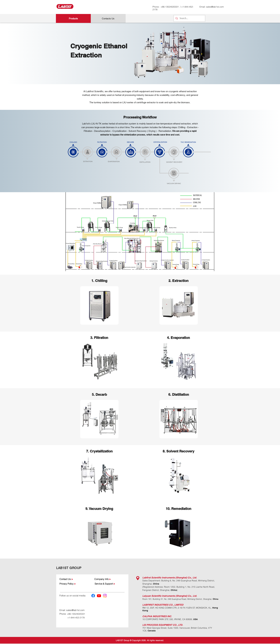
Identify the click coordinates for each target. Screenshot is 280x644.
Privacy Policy (67, 584)
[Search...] (189, 18)
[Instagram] (105, 596)
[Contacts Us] (108, 18)
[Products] (73, 18)
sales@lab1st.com (215, 7)
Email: (63, 610)
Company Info (102, 579)
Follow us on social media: (73, 596)
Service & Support (104, 584)
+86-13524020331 (170, 7)
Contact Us (65, 579)
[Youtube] (99, 596)
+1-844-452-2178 (76, 618)
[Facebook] (93, 596)
